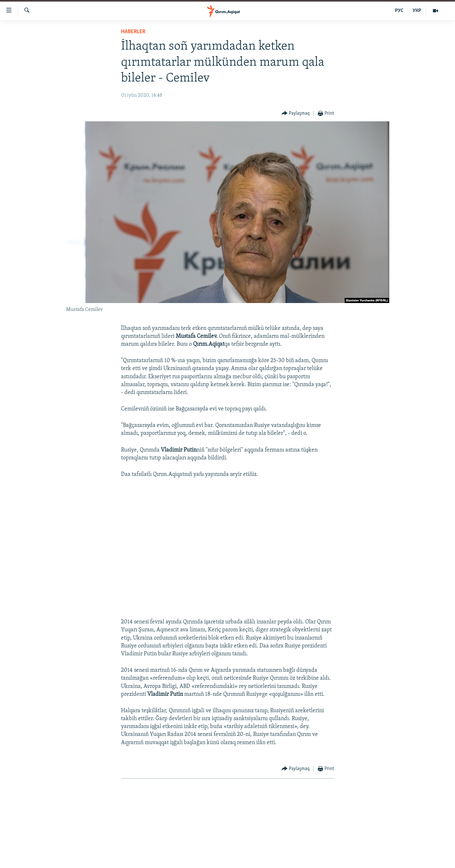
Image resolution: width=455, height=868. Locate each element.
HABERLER (133, 32)
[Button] (296, 114)
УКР (417, 11)
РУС (399, 11)
